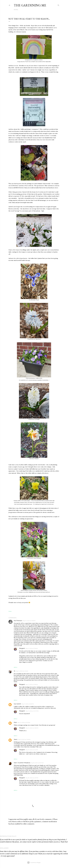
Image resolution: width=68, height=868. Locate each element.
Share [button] (10, 611)
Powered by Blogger (34, 863)
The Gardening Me (30, 5)
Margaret (22, 648)
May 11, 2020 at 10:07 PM (32, 711)
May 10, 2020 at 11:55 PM (29, 621)
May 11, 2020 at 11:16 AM (32, 648)
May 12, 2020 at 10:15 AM (24, 722)
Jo (15, 671)
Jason (16, 739)
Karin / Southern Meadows (22, 763)
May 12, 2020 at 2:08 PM (32, 728)
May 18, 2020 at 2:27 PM (32, 778)
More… (16, 10)
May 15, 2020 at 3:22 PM (32, 750)
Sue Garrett (17, 704)
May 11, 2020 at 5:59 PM (28, 704)
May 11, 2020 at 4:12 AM (22, 671)
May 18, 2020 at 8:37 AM (37, 763)
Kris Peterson (18, 621)
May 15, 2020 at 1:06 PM (24, 739)
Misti (15, 722)
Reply (16, 667)
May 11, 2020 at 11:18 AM (32, 684)
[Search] (58, 5)
